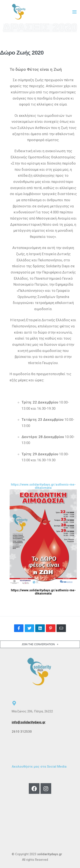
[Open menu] (74, 12)
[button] (40, 644)
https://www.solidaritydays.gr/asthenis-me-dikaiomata (43, 592)
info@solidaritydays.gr (29, 722)
